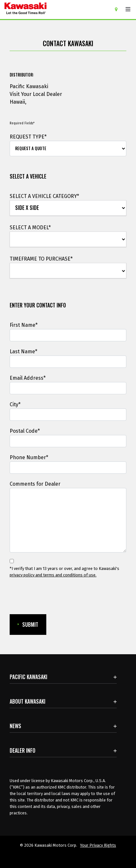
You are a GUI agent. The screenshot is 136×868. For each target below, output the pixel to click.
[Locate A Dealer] (118, 9)
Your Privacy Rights (98, 845)
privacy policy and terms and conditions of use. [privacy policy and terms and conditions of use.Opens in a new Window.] (53, 575)
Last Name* (23, 351)
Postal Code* (25, 431)
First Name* (24, 325)
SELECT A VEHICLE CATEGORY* (44, 196)
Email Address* (28, 378)
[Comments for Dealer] (68, 520)
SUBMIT (28, 625)
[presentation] (44, 596)
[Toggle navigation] (128, 9)
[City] (68, 415)
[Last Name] (68, 362)
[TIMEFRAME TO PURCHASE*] (68, 271)
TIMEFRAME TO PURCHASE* (41, 259)
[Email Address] (68, 388)
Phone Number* (29, 457)
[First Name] (68, 335)
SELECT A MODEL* (30, 227)
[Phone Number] (68, 468)
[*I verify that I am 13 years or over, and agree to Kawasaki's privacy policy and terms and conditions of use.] (12, 561)
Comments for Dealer (35, 484)
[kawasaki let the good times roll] (50, 10)
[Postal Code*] (68, 441)
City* (15, 404)
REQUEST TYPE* (28, 137)
